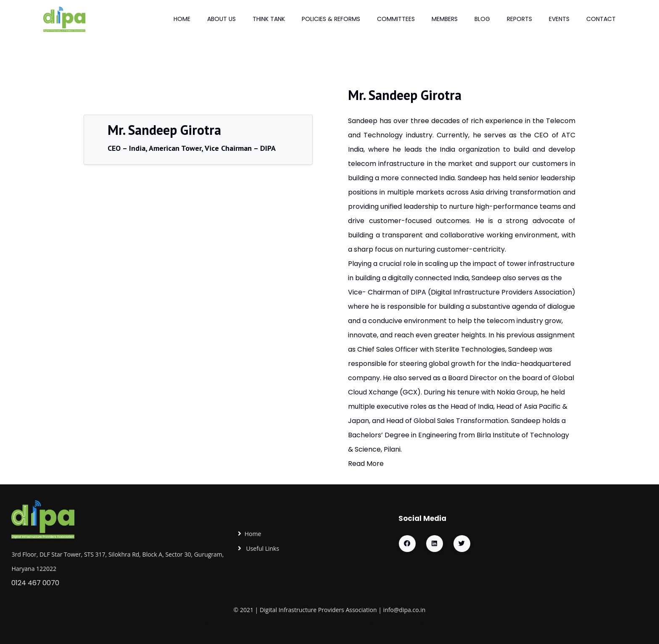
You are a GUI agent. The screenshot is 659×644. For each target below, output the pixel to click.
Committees (396, 19)
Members (445, 19)
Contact (601, 19)
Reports (519, 19)
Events (559, 19)
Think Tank (269, 19)
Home (182, 19)
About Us (221, 19)
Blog (482, 19)
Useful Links (262, 548)
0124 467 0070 (35, 583)
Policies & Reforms (331, 19)
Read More (366, 464)
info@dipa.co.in (405, 610)
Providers (331, 610)
